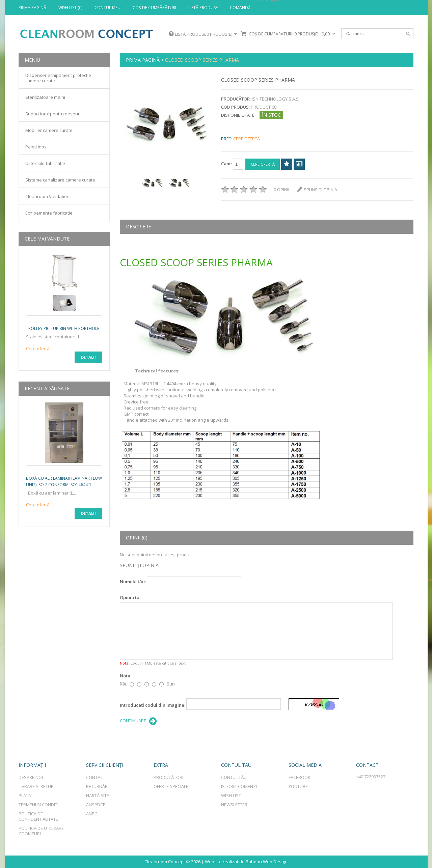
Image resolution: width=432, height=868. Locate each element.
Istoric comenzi (239, 786)
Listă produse (203, 8)
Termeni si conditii (39, 805)
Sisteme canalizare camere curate (60, 180)
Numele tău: (133, 582)
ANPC (92, 814)
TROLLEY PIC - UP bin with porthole (63, 328)
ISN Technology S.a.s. (276, 99)
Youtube (298, 786)
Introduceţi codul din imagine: (153, 705)
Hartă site (98, 795)
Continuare (138, 721)
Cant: (232, 164)
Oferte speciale (171, 786)
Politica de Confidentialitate (38, 816)
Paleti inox (36, 147)
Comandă (240, 8)
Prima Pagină (32, 8)
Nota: (126, 676)
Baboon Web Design (267, 862)
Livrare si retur (36, 786)
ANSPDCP (96, 805)
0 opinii (281, 190)
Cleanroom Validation (47, 196)
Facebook (300, 777)
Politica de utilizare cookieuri (41, 831)
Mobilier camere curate (49, 130)
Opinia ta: (130, 597)
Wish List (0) (70, 8)
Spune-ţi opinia (317, 190)
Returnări (97, 786)
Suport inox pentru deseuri (53, 114)
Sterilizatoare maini (45, 97)
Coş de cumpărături (154, 8)
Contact (96, 777)
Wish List (231, 795)
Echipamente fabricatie (49, 213)
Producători (168, 777)
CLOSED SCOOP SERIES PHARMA (202, 60)
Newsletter (234, 805)
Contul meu (107, 8)
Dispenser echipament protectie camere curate (58, 78)
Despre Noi (31, 777)
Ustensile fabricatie (45, 163)
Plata (25, 795)
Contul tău (234, 777)
